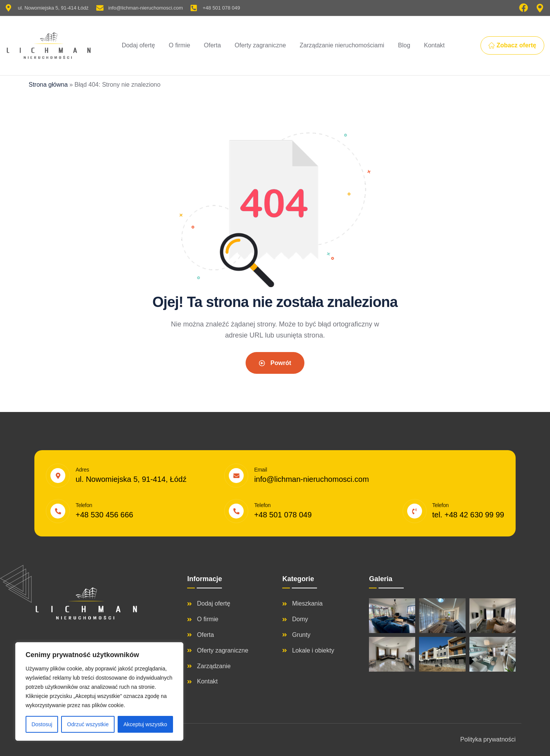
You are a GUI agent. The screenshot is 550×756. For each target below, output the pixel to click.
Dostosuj (42, 724)
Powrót (275, 363)
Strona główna (48, 85)
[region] (99, 691)
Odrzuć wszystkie (88, 724)
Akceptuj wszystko (145, 724)
